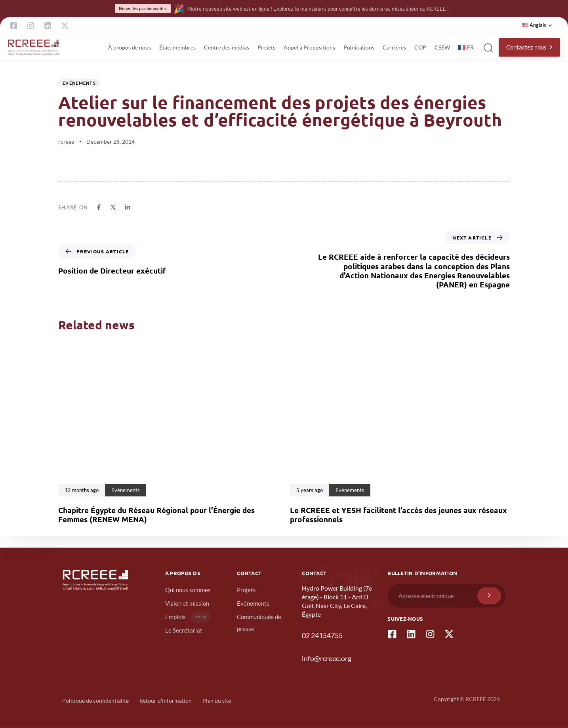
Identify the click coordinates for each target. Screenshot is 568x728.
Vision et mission (187, 603)
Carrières (394, 47)
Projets (266, 47)
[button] (537, 25)
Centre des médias (227, 47)
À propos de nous (130, 47)
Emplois (188, 617)
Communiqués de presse (259, 623)
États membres (177, 47)
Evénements (79, 83)
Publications (359, 47)
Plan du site (217, 700)
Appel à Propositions (309, 47)
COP (420, 47)
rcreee (66, 142)
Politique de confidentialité (95, 700)
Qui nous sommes (188, 590)
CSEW (442, 47)
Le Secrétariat (184, 630)
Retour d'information (166, 700)
